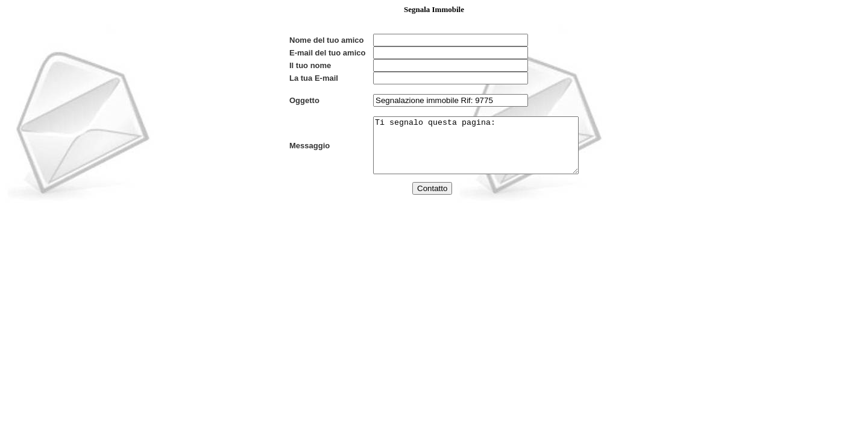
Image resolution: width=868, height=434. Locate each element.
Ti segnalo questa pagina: (464, 162)
